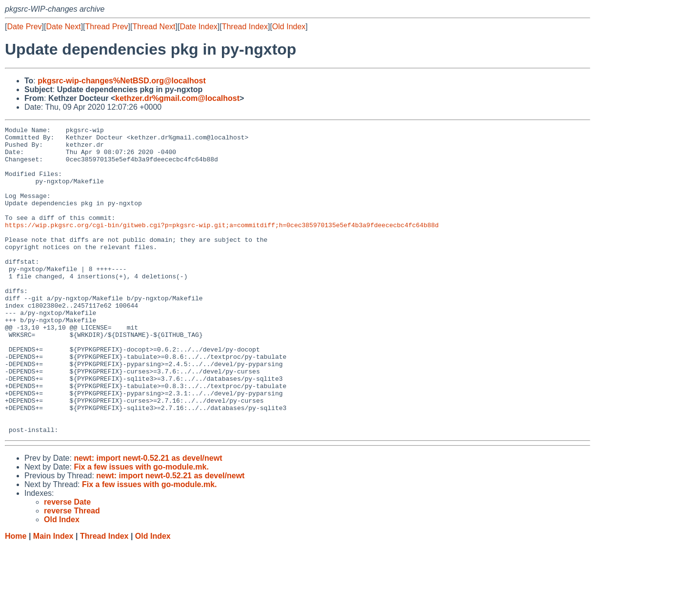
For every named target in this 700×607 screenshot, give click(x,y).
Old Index (289, 27)
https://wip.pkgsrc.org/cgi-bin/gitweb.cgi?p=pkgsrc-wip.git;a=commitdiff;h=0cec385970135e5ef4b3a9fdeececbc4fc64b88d (222, 245)
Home (16, 597)
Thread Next (154, 27)
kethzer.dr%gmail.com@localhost (177, 98)
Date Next (63, 27)
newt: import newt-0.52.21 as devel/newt (148, 519)
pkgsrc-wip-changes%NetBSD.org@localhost (122, 81)
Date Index (198, 27)
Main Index (53, 597)
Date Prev (24, 27)
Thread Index (245, 27)
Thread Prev (107, 27)
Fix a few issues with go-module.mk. (141, 528)
